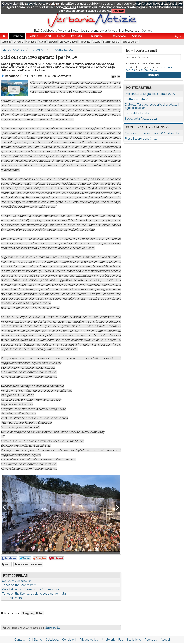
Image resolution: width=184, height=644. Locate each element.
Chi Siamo (35, 640)
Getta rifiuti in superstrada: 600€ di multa (152, 133)
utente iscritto (52, 628)
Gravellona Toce (68, 42)
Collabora (52, 640)
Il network (108, 640)
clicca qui (70, 7)
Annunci (137, 36)
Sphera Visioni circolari (17, 581)
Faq (121, 640)
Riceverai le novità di (143, 63)
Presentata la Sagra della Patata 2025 (150, 94)
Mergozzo (85, 42)
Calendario (119, 36)
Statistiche (134, 640)
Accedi (165, 640)
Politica (33, 36)
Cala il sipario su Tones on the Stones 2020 (30, 589)
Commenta (62, 76)
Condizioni (69, 640)
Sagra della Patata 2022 (141, 119)
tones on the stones (29, 564)
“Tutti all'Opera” (12, 598)
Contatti (20, 640)
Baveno (53, 42)
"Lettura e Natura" (136, 99)
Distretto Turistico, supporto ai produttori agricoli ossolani (152, 106)
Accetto (118, 11)
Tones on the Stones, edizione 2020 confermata (34, 594)
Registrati (151, 640)
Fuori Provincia (111, 42)
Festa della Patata (137, 113)
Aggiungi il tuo (34, 613)
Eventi (61, 36)
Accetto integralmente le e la (151, 68)
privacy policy (149, 70)
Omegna (19, 42)
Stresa (42, 42)
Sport (48, 36)
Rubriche (97, 36)
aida (7, 564)
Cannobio (31, 42)
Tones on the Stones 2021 (19, 585)
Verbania (6, 42)
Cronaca (17, 36)
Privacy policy (89, 640)
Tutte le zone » (130, 42)
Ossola (97, 42)
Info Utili (76, 36)
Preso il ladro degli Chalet (142, 139)
